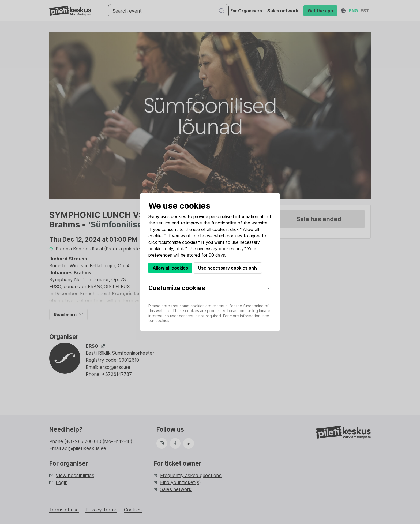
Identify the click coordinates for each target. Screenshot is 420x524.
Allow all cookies (170, 268)
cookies (179, 216)
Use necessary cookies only (228, 268)
